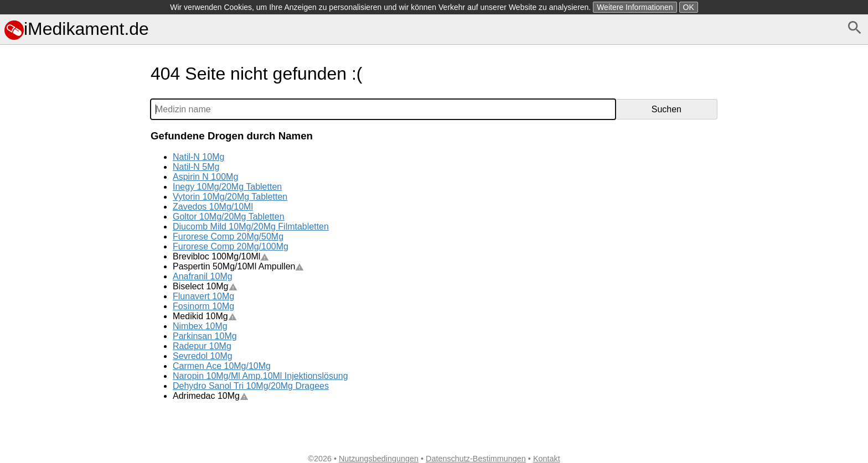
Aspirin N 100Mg (205, 177)
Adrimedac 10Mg (211, 396)
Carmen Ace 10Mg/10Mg (222, 366)
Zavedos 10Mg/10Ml (213, 207)
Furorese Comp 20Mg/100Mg (231, 246)
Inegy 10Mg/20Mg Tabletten (227, 187)
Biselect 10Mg (205, 286)
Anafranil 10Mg (203, 276)
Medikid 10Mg (205, 316)
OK (689, 7)
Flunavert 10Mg (203, 296)
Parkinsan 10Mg (205, 336)
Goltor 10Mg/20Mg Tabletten (229, 217)
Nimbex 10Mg (200, 326)
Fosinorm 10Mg (203, 306)
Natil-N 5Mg (196, 167)
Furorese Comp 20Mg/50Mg (228, 236)
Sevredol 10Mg (203, 356)
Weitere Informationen (635, 7)
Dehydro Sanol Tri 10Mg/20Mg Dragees (251, 386)
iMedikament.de (77, 29)
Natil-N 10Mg (198, 157)
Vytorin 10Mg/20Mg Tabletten (230, 197)
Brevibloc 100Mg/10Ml (221, 256)
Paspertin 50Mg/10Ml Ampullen (238, 266)
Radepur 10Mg (202, 346)
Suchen (666, 109)
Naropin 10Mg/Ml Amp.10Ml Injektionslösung (260, 376)
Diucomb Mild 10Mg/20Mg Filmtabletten (251, 227)
